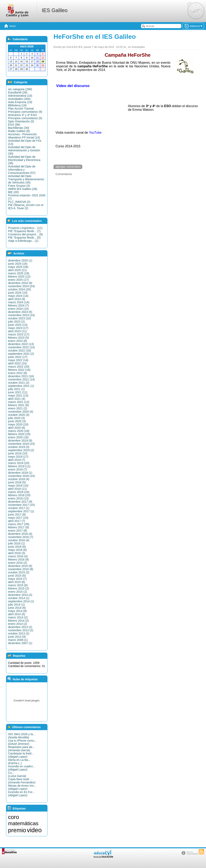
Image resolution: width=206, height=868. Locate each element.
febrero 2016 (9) (18, 560)
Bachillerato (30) (19, 128)
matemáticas (23, 823)
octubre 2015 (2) (19, 572)
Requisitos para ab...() (21, 749)
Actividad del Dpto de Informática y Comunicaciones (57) (22, 170)
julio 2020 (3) (16, 418)
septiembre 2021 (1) (21, 386)
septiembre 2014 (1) (21, 601)
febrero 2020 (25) (19, 434)
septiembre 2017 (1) (21, 511)
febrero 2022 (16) (19, 370)
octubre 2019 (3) (19, 447)
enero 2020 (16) (18, 437)
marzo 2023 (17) (19, 334)
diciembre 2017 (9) (20, 502)
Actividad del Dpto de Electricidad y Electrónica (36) (24, 160)
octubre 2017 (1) (19, 508)
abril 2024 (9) (17, 299)
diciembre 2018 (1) (20, 473)
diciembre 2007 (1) (20, 643)
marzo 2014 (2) (18, 617)
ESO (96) (14, 125)
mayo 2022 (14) (18, 360)
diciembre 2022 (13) (21, 344)
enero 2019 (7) (18, 469)
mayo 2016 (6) (17, 550)
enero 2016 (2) (18, 563)
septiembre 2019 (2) (21, 450)
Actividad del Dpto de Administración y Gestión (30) (24, 150)
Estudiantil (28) (18, 92)
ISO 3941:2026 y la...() (22, 736)
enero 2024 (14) (18, 309)
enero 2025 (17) (18, 280)
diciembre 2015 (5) (20, 566)
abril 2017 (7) (17, 521)
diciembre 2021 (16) (21, 376)
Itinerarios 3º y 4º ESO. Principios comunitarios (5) (25, 117)
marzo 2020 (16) (19, 431)
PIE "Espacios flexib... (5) (24, 238)
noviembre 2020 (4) (21, 412)
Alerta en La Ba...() (19, 761)
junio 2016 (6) (17, 547)
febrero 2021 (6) (18, 405)
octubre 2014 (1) (19, 598)
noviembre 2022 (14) (21, 347)
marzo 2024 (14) (19, 302)
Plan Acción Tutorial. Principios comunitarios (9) (25, 110)
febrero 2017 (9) (18, 527)
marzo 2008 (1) (18, 640)
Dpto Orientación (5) (21, 121)
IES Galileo (55, 10)
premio (17, 830)
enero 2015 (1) (18, 592)
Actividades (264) (19, 99)
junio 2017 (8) (17, 514)
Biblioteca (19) (17, 105)
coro (13, 817)
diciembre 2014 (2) (20, 595)
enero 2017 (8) (18, 531)
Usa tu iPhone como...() (22, 742)
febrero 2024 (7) (18, 305)
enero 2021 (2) (18, 408)
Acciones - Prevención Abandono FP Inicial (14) (24, 136)
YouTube (95, 133)
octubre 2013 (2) (19, 633)
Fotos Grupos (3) (19, 186)
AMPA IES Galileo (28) (23, 189)
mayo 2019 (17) (18, 457)
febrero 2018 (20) (19, 495)
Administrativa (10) (20, 96)
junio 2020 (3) (17, 421)
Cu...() (17, 774)
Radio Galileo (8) (19, 131)
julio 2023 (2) (16, 322)
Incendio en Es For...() (21, 794)
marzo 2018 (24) (19, 492)
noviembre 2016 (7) (21, 537)
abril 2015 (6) (17, 582)
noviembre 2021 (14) (21, 379)
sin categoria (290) (20, 89)
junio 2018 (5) (17, 482)
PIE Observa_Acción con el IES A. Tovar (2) (26, 207)
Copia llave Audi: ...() (22, 781)
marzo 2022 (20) (19, 367)
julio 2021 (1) (16, 389)
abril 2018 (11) (17, 489)
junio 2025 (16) (18, 264)
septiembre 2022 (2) (21, 354)
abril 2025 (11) (17, 270)
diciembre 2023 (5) (20, 312)
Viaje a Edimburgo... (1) (23, 241)
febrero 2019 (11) (19, 466)
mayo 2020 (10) (18, 424)
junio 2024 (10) (18, 293)
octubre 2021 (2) (19, 383)
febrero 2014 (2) (18, 621)
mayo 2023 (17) (18, 328)
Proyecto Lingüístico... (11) (25, 228)
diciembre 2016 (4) (20, 534)
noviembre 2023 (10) (21, 315)
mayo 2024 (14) (18, 296)
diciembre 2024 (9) (20, 283)
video (34, 830)
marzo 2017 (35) (19, 524)
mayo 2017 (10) (18, 518)
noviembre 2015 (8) (21, 569)
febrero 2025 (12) (19, 277)
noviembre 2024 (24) (21, 286)
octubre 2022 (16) (20, 350)
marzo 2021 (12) (19, 402)
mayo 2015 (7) (17, 579)
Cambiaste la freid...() (21, 755)
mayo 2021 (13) (18, 396)
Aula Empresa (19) (20, 102)
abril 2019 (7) (17, 460)
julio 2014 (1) (16, 605)
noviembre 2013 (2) (21, 630)
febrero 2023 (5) (18, 338)
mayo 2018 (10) (18, 486)
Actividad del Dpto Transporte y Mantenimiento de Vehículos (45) (26, 179)
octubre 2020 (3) (19, 415)
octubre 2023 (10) (20, 318)
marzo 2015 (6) (18, 585)
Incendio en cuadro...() (22, 768)
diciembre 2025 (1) (20, 260)
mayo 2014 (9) (17, 611)
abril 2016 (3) (17, 553)
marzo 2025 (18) (19, 273)
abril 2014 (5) (17, 614)
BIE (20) (13, 192)
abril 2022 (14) (17, 363)
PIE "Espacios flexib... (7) (24, 231)
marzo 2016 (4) (18, 556)
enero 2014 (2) (18, 624)
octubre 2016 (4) (19, 540)
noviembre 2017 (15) (21, 505)
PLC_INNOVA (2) (19, 202)
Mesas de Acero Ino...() (22, 787)
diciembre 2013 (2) (20, 627)
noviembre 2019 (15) (21, 444)
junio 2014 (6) (17, 608)
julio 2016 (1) (16, 543)
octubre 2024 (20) (20, 289)
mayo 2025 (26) (18, 267)
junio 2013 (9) (17, 637)
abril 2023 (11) (17, 331)
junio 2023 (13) (18, 325)
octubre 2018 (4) (19, 479)
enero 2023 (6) (18, 341)
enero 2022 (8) (18, 373)
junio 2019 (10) (18, 453)
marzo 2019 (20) (19, 463)
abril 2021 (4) (17, 399)
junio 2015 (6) (17, 576)
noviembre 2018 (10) (21, 476)
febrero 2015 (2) (18, 588)
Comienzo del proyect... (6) (25, 234)
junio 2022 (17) (18, 357)
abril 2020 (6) (17, 428)
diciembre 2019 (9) (20, 441)
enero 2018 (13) (18, 498)
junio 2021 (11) (18, 392)
